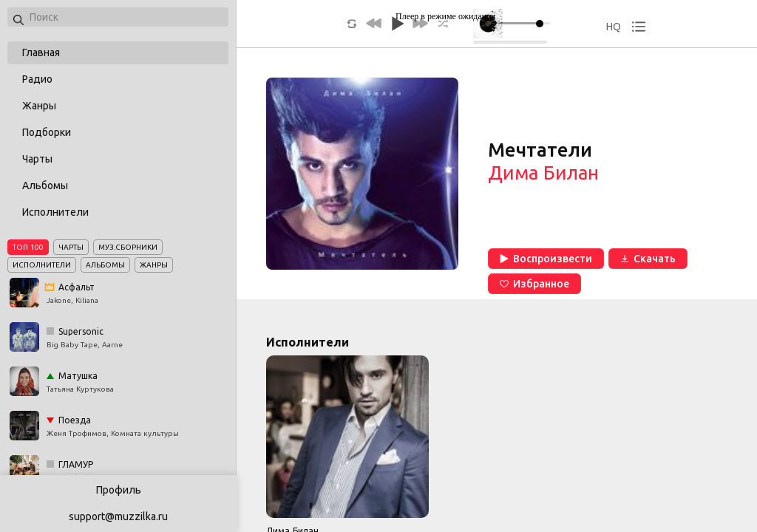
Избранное (534, 284)
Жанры (39, 106)
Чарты (37, 159)
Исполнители (55, 212)
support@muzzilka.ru (118, 516)
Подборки (47, 132)
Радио (37, 79)
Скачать (648, 259)
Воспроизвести (546, 259)
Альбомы (45, 185)
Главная (41, 52)
